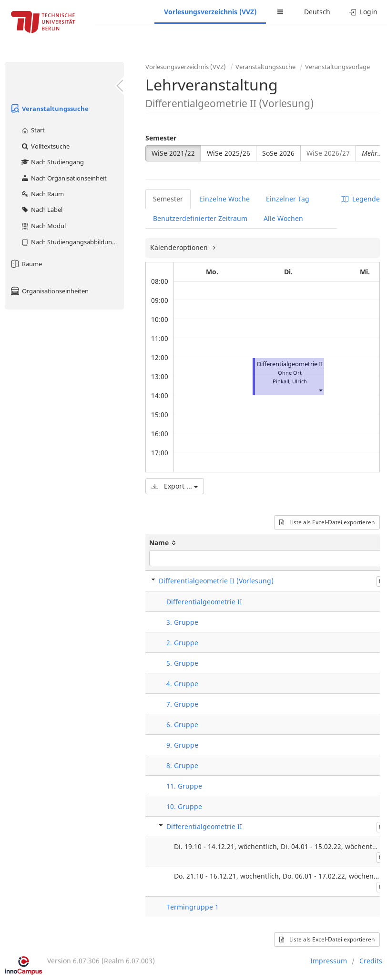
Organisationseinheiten (49, 291)
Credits (371, 961)
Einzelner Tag (288, 199)
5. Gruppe (182, 663)
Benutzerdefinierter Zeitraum (200, 218)
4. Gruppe (182, 684)
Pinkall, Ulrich (290, 381)
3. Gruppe (182, 622)
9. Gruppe (182, 745)
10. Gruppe (184, 806)
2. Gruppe (182, 643)
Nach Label (41, 210)
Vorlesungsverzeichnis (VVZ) (210, 12)
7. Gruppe (182, 704)
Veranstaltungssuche (49, 109)
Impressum (329, 961)
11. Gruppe (184, 786)
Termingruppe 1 (193, 907)
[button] (320, 390)
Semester (161, 138)
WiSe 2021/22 (173, 153)
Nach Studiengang (52, 162)
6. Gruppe (182, 725)
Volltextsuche (45, 146)
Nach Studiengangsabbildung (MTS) (72, 242)
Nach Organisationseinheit (64, 178)
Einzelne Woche (224, 199)
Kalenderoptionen (180, 247)
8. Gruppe (182, 765)
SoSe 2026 (278, 153)
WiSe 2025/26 (229, 153)
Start (33, 130)
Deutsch (317, 12)
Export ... (175, 486)
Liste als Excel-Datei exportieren (327, 522)
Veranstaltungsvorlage (337, 67)
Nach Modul (43, 226)
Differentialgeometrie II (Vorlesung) (216, 581)
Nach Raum (42, 194)
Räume (26, 264)
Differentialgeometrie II (290, 364)
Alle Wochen (283, 218)
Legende (360, 199)
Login (363, 12)
